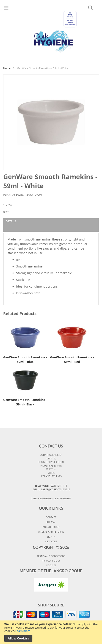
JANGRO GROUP (51, 527)
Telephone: (51, 486)
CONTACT (51, 517)
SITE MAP (51, 522)
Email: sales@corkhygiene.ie (51, 489)
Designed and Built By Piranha (51, 498)
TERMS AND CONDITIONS (51, 556)
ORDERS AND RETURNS (51, 532)
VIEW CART (51, 541)
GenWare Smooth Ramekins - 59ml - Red (72, 359)
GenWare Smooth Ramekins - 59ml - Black (25, 402)
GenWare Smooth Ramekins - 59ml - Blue (25, 359)
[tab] (51, 225)
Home (7, 68)
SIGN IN (51, 537)
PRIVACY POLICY (51, 561)
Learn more (23, 631)
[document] (51, 632)
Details (11, 221)
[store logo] (51, 26)
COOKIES (51, 565)
